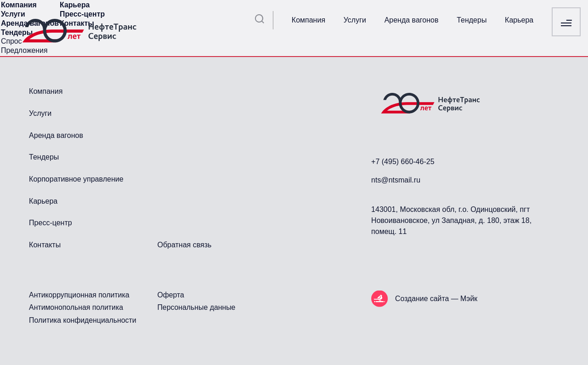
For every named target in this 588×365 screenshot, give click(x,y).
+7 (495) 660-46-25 (403, 162)
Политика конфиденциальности (83, 320)
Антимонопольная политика (76, 307)
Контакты (45, 245)
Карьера (519, 20)
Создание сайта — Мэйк (436, 299)
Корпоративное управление (76, 179)
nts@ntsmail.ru (396, 180)
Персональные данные (196, 307)
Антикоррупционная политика (79, 295)
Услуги (355, 20)
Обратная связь (184, 245)
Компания (308, 20)
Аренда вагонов (412, 20)
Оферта (170, 295)
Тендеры (472, 20)
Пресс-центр (51, 223)
